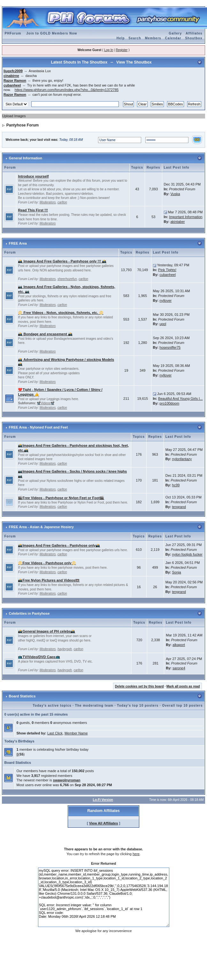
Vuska (175, 194)
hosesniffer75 (170, 347)
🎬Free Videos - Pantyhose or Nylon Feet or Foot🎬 (61, 498)
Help (121, 38)
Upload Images (14, 116)
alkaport (179, 645)
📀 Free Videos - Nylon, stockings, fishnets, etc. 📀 (61, 313)
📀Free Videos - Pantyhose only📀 (47, 563)
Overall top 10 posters (182, 706)
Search (135, 38)
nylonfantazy (182, 459)
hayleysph (65, 649)
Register (122, 50)
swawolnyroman (67, 780)
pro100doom (169, 403)
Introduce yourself (33, 176)
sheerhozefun (67, 279)
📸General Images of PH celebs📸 (46, 631)
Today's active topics (52, 706)
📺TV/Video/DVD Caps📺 (39, 657)
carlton (62, 202)
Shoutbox (194, 38)
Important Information (186, 217)
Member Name (76, 733)
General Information (26, 158)
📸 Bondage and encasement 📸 (45, 334)
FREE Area (18, 243)
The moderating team (94, 706)
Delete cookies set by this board (139, 686)
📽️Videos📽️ (45, 403)
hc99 (176, 485)
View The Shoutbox (134, 62)
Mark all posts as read (183, 686)
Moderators (48, 202)
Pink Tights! (167, 270)
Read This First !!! (33, 210)
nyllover (165, 300)
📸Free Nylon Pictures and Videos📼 (49, 580)
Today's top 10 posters (138, 706)
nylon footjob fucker (187, 554)
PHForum (13, 33)
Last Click (55, 733)
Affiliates (194, 33)
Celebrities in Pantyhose (29, 613)
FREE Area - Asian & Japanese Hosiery (41, 527)
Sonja (177, 572)
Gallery (175, 33)
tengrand (179, 507)
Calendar (173, 38)
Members (153, 38)
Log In (109, 50)
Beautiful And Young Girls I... (180, 399)
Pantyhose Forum (23, 125)
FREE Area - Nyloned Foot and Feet (38, 427)
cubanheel (168, 275)
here (136, 854)
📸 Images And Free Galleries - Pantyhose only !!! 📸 (62, 261)
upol (163, 324)
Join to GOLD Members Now (52, 33)
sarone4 (179, 668)
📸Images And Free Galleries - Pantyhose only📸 (59, 545)
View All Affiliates (104, 823)
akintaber (177, 222)
